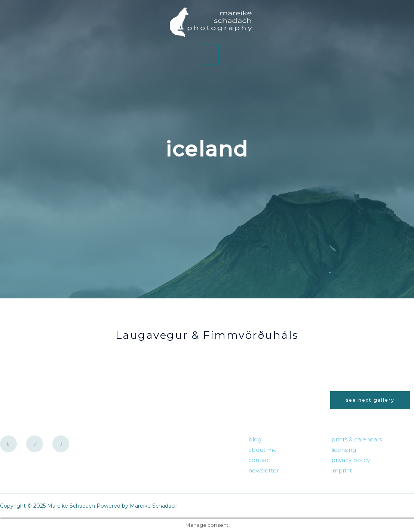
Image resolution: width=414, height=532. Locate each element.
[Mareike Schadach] (211, 23)
